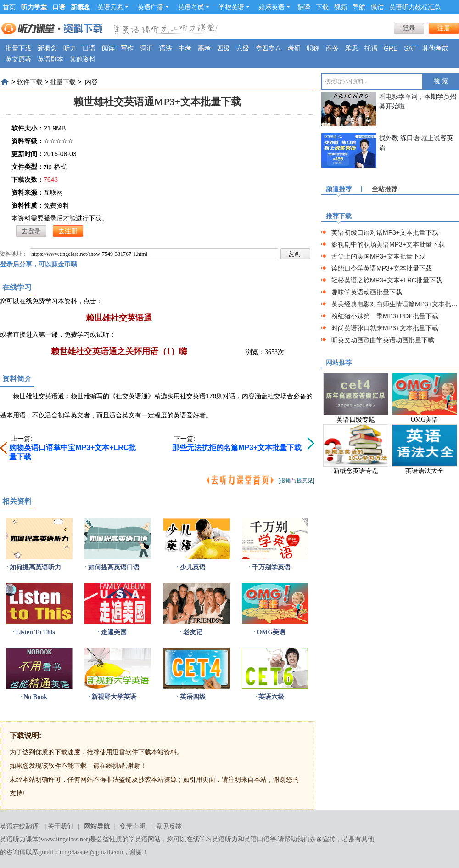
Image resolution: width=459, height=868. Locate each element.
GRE (391, 48)
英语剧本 (50, 59)
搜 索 (441, 81)
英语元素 (113, 7)
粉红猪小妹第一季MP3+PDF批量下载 (385, 316)
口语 (89, 48)
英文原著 (18, 59)
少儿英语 (193, 567)
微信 (377, 7)
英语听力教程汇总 (415, 7)
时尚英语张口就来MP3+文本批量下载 (385, 328)
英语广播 (153, 7)
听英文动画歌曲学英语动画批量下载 (383, 340)
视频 (341, 7)
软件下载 (30, 82)
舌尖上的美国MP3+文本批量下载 (378, 256)
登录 (409, 28)
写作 (127, 48)
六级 (243, 48)
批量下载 (18, 48)
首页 (9, 7)
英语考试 (194, 7)
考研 (294, 48)
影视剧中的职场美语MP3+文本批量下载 (388, 244)
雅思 (352, 48)
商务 (332, 48)
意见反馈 (169, 826)
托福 (371, 48)
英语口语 (257, 839)
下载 (322, 7)
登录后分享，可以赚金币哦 (39, 264)
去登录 (31, 231)
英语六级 (271, 697)
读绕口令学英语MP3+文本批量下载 (382, 268)
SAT (410, 48)
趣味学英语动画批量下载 (367, 292)
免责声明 (133, 826)
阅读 (108, 48)
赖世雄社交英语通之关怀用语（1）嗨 (119, 351)
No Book (35, 697)
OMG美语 (271, 632)
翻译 (304, 7)
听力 (70, 48)
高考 (204, 48)
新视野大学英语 (114, 697)
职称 (313, 48)
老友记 (193, 632)
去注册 (68, 231)
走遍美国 (114, 632)
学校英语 (234, 7)
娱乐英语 (274, 7)
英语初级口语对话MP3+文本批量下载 (385, 232)
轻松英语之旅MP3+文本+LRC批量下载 (387, 280)
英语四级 (193, 697)
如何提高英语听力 (35, 567)
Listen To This (35, 632)
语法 (166, 48)
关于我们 (61, 826)
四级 (224, 48)
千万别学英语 (271, 567)
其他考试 (435, 48)
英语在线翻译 (19, 826)
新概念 (47, 48)
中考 (185, 48)
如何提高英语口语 (114, 567)
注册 (444, 28)
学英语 (138, 839)
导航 (359, 7)
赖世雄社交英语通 (119, 318)
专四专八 (269, 48)
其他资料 (83, 59)
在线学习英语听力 (212, 839)
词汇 (146, 48)
